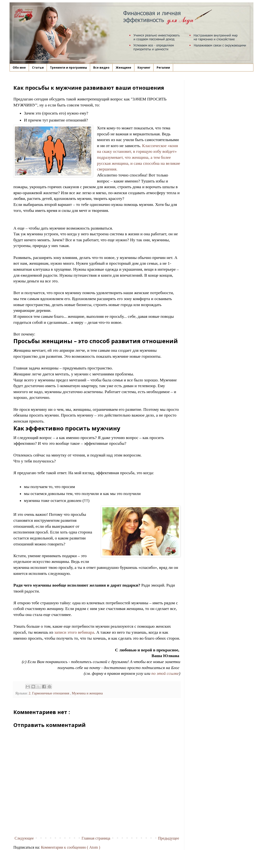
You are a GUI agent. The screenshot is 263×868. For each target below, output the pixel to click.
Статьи (38, 68)
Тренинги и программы (68, 68)
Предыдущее (169, 838)
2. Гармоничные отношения (49, 693)
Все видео (101, 68)
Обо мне (19, 68)
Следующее (24, 838)
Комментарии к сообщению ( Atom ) (71, 847)
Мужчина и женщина (87, 693)
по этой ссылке (165, 673)
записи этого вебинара (74, 632)
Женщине (123, 68)
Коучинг (144, 68)
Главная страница (96, 838)
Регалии (163, 68)
